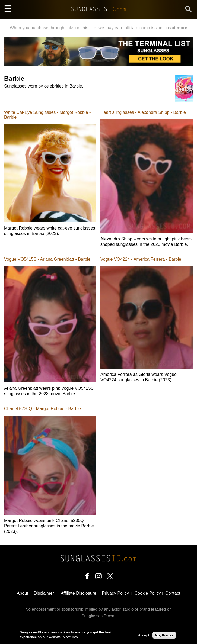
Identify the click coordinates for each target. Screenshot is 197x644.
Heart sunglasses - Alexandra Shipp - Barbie (143, 112)
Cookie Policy (148, 593)
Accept (144, 636)
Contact (173, 593)
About (23, 593)
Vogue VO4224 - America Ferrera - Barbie (141, 259)
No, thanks (164, 636)
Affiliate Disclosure (79, 593)
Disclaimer (44, 593)
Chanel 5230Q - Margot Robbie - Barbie (42, 409)
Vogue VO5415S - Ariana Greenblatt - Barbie (47, 259)
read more (177, 28)
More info (70, 638)
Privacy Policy (116, 593)
